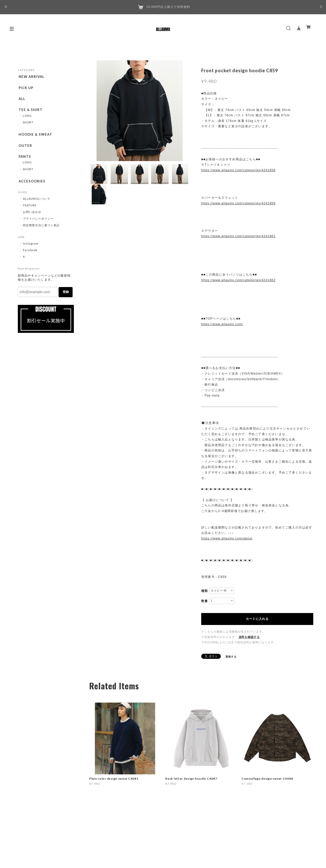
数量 (205, 601)
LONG (27, 119)
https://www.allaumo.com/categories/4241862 (238, 280)
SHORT (28, 126)
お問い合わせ (32, 219)
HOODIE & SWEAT (35, 138)
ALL (21, 101)
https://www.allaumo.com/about (227, 538)
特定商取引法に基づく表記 (41, 232)
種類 (205, 591)
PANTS (24, 162)
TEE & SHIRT (30, 112)
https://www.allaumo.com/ (222, 324)
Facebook (30, 257)
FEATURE (30, 212)
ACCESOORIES (32, 187)
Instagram (31, 251)
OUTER (25, 150)
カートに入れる (257, 619)
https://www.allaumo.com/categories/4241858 (238, 170)
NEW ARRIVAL (31, 77)
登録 (66, 299)
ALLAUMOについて (37, 206)
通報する (231, 657)
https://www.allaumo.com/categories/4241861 (238, 236)
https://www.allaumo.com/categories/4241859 (238, 203)
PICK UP (26, 89)
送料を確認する (249, 637)
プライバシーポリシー (38, 226)
